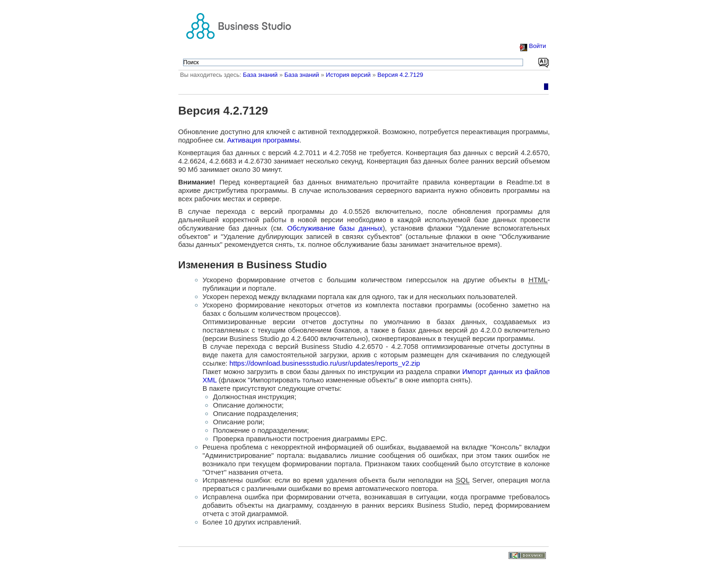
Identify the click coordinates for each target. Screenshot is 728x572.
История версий (348, 75)
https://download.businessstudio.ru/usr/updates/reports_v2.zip (325, 363)
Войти (537, 46)
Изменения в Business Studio (253, 265)
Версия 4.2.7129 (400, 75)
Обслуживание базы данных (335, 228)
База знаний (261, 75)
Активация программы (263, 140)
